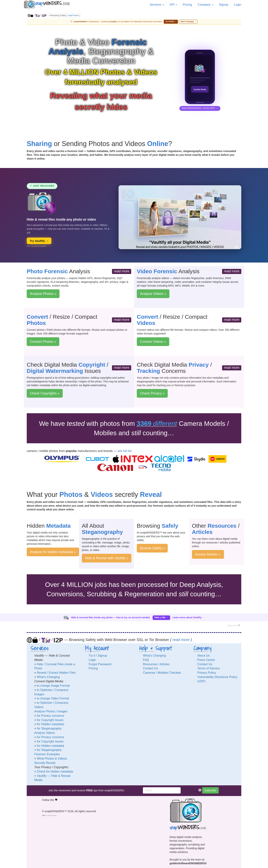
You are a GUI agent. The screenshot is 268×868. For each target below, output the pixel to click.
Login (238, 5)
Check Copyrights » (45, 393)
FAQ (146, 660)
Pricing (187, 5)
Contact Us (150, 668)
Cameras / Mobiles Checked (162, 673)
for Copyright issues (50, 720)
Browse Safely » (152, 548)
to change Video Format (53, 698)
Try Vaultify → (171, 21)
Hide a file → (161, 618)
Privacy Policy (207, 673)
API (173, 5)
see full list (124, 451)
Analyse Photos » (43, 294)
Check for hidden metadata (55, 772)
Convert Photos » (43, 342)
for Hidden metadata (51, 724)
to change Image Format (53, 686)
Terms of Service (208, 668)
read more (73, 15)
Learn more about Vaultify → (188, 618)
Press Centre (206, 660)
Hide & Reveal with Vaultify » (107, 558)
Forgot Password (100, 664)
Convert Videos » (153, 342)
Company (205, 5)
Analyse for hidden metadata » (53, 552)
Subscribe (210, 790)
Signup (224, 5)
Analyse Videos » (153, 294)
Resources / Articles (156, 664)
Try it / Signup (98, 656)
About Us (203, 656)
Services (157, 5)
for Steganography (49, 728)
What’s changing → (188, 22)
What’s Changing (48, 677)
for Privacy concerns (51, 716)
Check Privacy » (152, 393)
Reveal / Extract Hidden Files (56, 673)
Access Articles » (208, 554)
